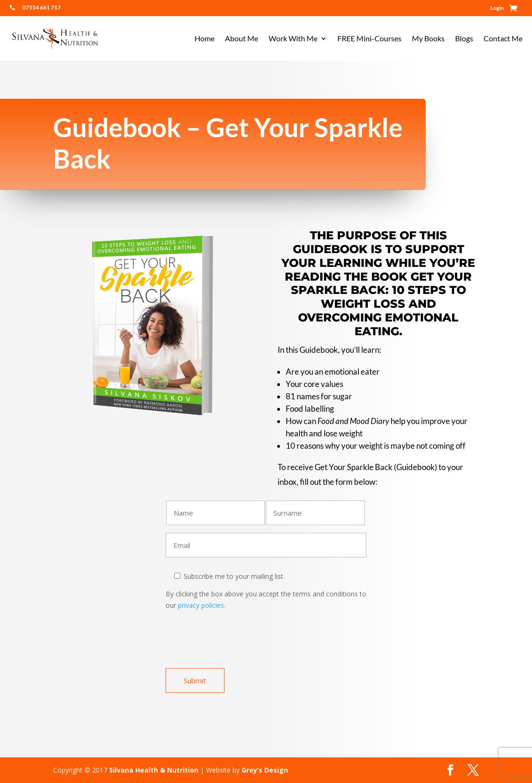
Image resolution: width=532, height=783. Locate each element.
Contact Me (503, 39)
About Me (242, 39)
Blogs (464, 39)
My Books (428, 39)
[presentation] (238, 643)
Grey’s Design (265, 770)
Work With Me (293, 39)
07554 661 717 (42, 7)
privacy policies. (201, 605)
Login (497, 8)
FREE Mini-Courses (369, 39)
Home (205, 39)
